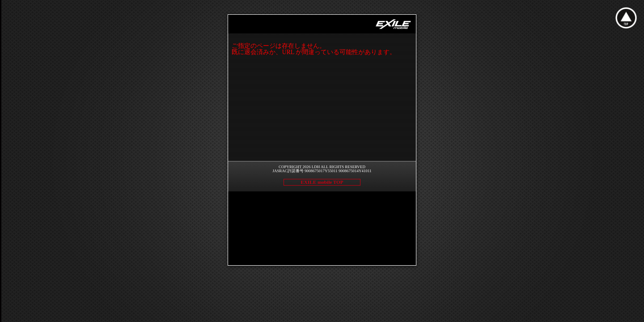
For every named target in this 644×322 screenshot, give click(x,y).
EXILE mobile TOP (322, 182)
